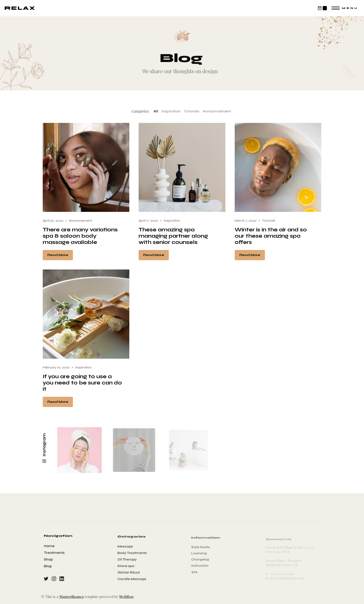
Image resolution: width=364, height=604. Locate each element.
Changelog (202, 559)
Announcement (217, 111)
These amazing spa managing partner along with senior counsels (173, 236)
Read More (58, 255)
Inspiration (171, 111)
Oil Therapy (128, 559)
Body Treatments (133, 553)
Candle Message (133, 577)
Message (127, 547)
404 (197, 570)
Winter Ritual (130, 571)
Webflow (123, 597)
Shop (50, 559)
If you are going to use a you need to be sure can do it (82, 383)
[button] (322, 8)
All (156, 111)
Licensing (201, 554)
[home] (20, 8)
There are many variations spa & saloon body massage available (80, 236)
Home (50, 547)
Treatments (55, 553)
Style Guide (203, 548)
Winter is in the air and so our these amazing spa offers (271, 236)
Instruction (202, 565)
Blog (49, 566)
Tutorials (192, 111)
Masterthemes (68, 597)
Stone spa (127, 565)
